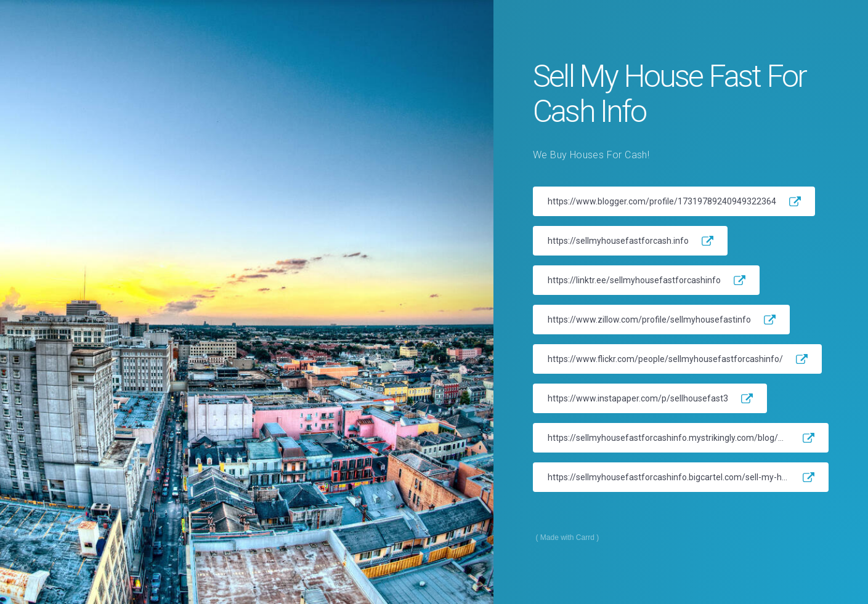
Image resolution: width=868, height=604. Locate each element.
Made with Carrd (567, 538)
